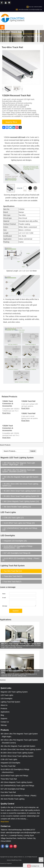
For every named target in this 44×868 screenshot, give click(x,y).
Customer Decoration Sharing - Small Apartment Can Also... (20, 674)
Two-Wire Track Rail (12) (12, 571)
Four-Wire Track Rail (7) (12, 582)
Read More (6, 413)
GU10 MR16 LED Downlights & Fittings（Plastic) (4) (21, 559)
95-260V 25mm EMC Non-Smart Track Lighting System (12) (20, 485)
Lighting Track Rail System (16, 37)
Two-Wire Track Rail (34, 37)
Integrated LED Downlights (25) (14, 541)
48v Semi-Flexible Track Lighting (13, 800)
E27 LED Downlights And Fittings (13, 790)
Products (4, 710)
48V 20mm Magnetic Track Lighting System (17, 783)
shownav (2, 27)
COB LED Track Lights (9, 760)
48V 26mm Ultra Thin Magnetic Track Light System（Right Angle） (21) (19, 464)
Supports (4, 720)
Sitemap (4, 726)
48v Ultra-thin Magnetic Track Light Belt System (18, 747)
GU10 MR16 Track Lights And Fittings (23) (18, 523)
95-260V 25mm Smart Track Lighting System (17, 754)
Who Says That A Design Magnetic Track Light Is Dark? (21, 646)
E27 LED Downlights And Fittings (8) (16, 553)
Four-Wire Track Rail (8, 793)
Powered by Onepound (6, 864)
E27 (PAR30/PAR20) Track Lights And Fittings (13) (20, 529)
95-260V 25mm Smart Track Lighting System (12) (21, 491)
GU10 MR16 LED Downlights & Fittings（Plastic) (18, 797)
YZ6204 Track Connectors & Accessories (8, 428)
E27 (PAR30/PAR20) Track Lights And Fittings (17, 787)
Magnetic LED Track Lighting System (17, 458)
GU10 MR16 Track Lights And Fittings (14, 777)
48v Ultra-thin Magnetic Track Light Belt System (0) (20, 478)
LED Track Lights (8, 512)
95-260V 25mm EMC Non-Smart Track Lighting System (21, 750)
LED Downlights (8, 536)
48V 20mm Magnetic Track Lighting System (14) (21, 501)
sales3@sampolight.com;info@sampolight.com (30, 9)
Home (3, 37)
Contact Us (5, 723)
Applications (6, 621)
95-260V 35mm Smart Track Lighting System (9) (21, 496)
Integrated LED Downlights (11, 764)
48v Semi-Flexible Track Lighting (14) (17, 507)
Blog (2, 716)
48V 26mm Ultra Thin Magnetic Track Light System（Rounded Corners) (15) (19, 471)
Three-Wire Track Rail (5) (12, 576)
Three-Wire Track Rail (9, 780)
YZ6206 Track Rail (28, 401)
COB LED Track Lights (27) (13, 518)
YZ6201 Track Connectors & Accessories (8, 404)
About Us (4, 706)
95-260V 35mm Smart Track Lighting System (17, 757)
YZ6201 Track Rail (28, 413)
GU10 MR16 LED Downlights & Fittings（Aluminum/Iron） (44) (17, 547)
